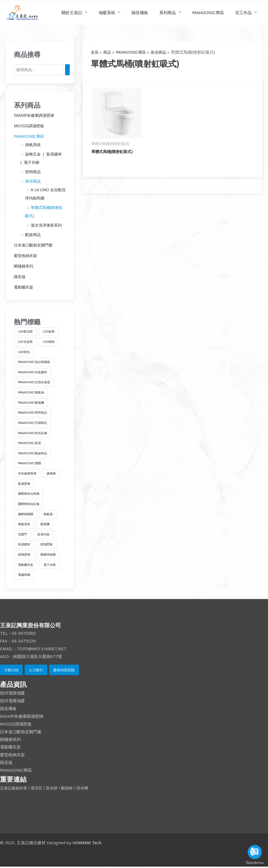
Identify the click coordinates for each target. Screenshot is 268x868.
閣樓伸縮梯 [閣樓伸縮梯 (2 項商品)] (50, 555)
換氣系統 (33, 145)
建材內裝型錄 (64, 671)
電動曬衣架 (24, 286)
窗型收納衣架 (26, 255)
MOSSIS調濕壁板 (30, 126)
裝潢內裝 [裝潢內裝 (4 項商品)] (45, 535)
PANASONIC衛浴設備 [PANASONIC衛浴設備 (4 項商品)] (34, 433)
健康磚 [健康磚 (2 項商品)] (54, 474)
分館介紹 (11, 671)
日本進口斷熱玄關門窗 (35, 244)
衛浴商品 (33, 181)
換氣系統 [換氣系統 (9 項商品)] (25, 525)
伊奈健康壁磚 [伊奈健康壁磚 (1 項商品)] (28, 474)
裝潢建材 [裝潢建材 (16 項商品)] (25, 545)
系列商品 (174, 12)
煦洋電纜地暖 (12, 702)
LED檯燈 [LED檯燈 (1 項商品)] (51, 340)
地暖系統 (119, 12)
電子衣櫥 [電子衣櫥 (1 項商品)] (52, 566)
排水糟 (87, 789)
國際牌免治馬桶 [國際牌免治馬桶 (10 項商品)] (30, 494)
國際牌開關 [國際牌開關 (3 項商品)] (26, 515)
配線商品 (33, 234)
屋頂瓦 (39, 789)
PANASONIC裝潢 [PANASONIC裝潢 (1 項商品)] (31, 443)
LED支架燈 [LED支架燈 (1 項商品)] (26, 340)
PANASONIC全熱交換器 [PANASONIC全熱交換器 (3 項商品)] (36, 381)
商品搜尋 (27, 54)
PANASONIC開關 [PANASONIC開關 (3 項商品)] (31, 463)
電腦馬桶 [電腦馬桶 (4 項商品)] (25, 576)
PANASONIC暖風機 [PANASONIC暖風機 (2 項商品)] (33, 402)
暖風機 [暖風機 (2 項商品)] (47, 525)
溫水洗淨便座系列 (47, 224)
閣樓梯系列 (24, 265)
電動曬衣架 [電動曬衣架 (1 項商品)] (26, 566)
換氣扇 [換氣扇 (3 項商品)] (50, 515)
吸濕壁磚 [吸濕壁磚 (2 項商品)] (25, 484)
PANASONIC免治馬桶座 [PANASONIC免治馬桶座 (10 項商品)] (36, 361)
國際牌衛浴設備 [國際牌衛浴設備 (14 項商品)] (30, 504)
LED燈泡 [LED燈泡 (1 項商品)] (24, 351)
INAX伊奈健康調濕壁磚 (35, 115)
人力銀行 (36, 671)
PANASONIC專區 (212, 12)
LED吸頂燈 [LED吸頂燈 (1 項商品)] (26, 330)
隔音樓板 (150, 12)
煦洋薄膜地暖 (12, 695)
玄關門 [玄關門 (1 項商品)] (23, 535)
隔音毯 (20, 276)
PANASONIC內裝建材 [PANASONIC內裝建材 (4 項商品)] (34, 371)
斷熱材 (71, 789)
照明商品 (33, 172)
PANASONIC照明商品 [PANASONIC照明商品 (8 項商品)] (34, 412)
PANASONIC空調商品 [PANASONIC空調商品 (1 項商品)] (34, 422)
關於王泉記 (87, 12)
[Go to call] (255, 852)
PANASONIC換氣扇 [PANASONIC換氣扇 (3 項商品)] (33, 392)
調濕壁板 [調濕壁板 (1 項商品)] (49, 545)
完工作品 (245, 12)
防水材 (55, 789)
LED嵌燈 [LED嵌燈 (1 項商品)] (51, 330)
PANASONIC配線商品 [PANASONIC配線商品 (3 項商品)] (34, 453)
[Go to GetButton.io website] (255, 862)
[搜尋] (71, 70)
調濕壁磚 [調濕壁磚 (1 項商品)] (25, 555)
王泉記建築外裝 (15, 789)
